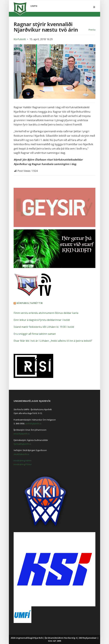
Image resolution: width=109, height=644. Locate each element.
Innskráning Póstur (23, 464)
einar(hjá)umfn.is (22, 434)
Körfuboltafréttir (30, 303)
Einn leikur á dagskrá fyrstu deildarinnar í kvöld (42, 320)
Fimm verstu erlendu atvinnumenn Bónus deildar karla (46, 313)
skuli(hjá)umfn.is (21, 454)
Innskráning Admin (22, 460)
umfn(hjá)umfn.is (33, 423)
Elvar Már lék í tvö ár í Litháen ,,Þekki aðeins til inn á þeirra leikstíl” (53, 341)
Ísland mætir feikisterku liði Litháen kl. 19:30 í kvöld (44, 327)
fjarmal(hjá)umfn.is (22, 444)
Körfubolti (20, 39)
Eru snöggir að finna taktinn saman (35, 334)
